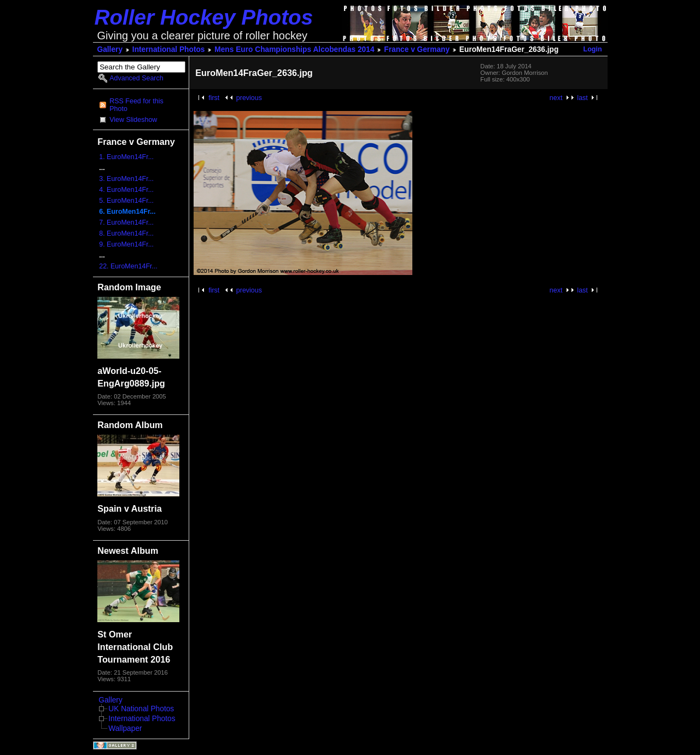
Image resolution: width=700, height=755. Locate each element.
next (556, 98)
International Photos (169, 49)
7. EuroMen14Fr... (126, 223)
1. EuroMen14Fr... (126, 157)
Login (593, 49)
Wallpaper (125, 728)
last (582, 98)
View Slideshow (133, 120)
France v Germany (417, 49)
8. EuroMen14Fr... (126, 233)
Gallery (110, 49)
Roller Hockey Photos (204, 17)
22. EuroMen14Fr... (128, 266)
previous (249, 98)
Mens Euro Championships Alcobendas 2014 (294, 49)
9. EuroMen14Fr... (126, 244)
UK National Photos (141, 709)
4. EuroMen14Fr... (126, 190)
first (214, 98)
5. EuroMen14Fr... (126, 201)
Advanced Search (136, 78)
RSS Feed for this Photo (136, 105)
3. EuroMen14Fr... (126, 179)
